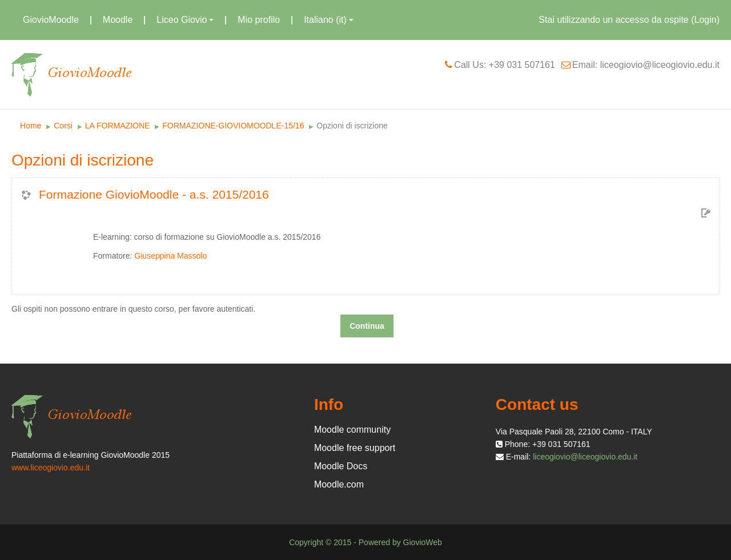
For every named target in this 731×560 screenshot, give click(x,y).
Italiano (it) (329, 20)
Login (706, 20)
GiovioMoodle (51, 20)
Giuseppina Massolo (170, 256)
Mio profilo (259, 20)
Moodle (118, 20)
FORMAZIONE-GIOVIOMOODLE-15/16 (233, 126)
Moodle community (352, 430)
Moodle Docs (341, 466)
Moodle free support (355, 448)
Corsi (63, 126)
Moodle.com (339, 484)
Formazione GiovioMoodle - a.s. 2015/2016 (154, 194)
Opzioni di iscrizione (352, 126)
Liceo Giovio (185, 20)
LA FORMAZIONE (118, 126)
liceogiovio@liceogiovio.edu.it (585, 457)
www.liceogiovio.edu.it (51, 468)
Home (31, 126)
